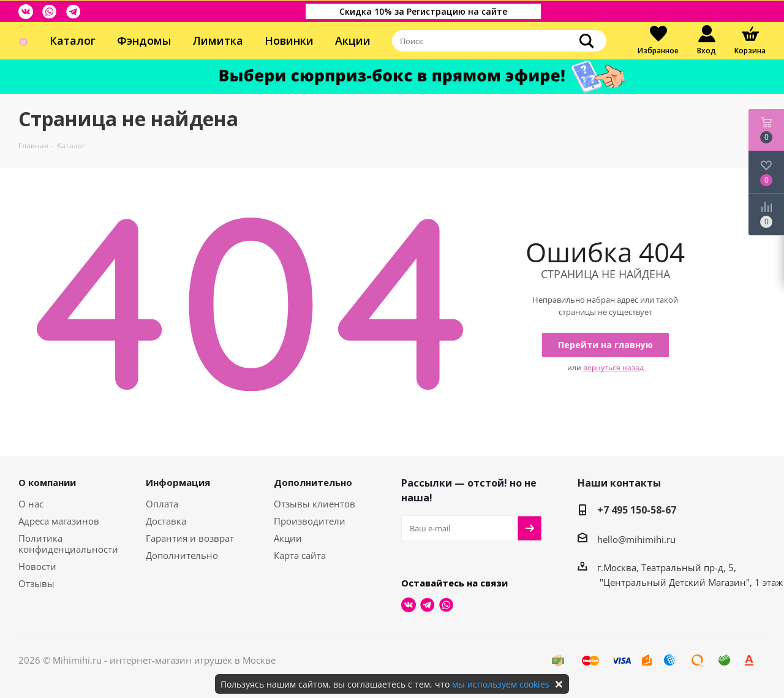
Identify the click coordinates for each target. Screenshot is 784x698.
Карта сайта (300, 555)
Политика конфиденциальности (68, 544)
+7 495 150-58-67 (637, 510)
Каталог (73, 40)
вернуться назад (613, 367)
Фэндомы (144, 40)
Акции (353, 40)
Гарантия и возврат (190, 538)
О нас (31, 504)
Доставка (166, 521)
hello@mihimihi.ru (636, 539)
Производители (310, 521)
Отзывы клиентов (315, 504)
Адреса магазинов (59, 521)
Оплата (162, 504)
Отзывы (36, 583)
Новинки (289, 40)
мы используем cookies (501, 684)
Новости (37, 566)
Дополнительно (182, 555)
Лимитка (218, 40)
